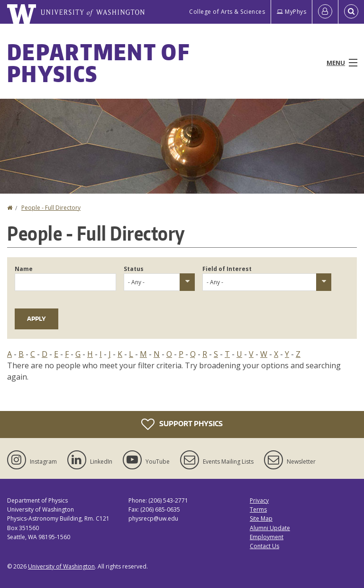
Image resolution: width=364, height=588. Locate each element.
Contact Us (264, 546)
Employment (267, 537)
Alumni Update (270, 528)
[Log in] (325, 12)
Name (24, 269)
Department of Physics (98, 63)
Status (134, 269)
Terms (258, 509)
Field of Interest (227, 269)
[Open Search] (351, 12)
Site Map (261, 518)
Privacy (259, 500)
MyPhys (291, 12)
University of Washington (61, 566)
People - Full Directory (51, 208)
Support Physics (182, 424)
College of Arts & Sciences (227, 12)
